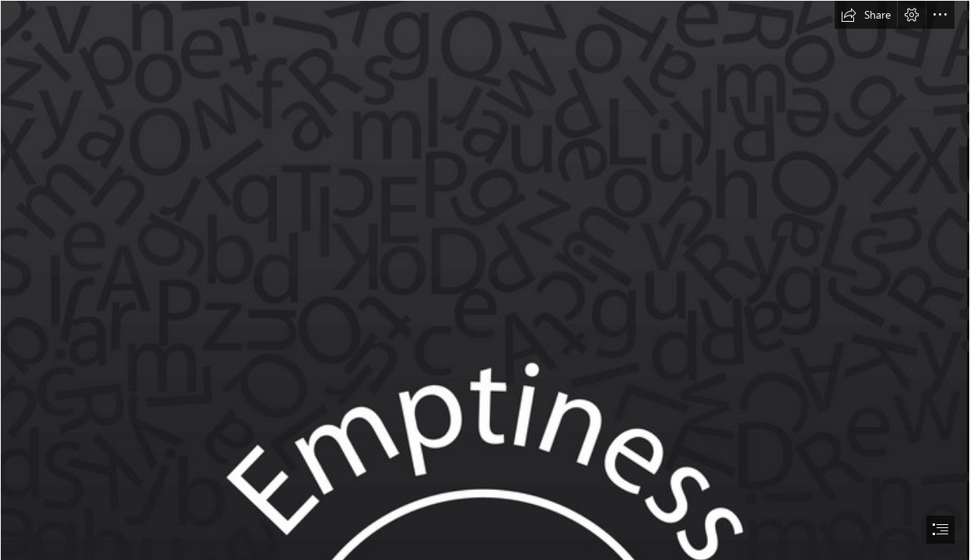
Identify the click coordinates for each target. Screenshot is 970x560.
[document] (485, 280)
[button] (866, 15)
